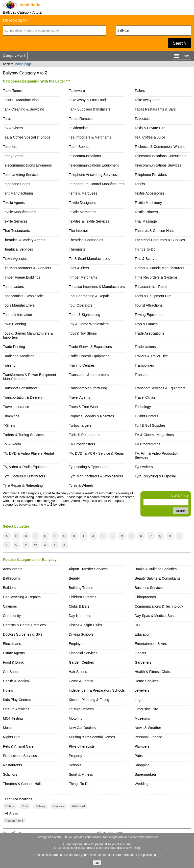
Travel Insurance (16, 407)
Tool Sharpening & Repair (89, 296)
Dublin (10, 806)
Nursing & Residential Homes (92, 737)
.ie (30, 5)
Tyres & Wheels (81, 485)
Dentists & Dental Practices (24, 625)
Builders (9, 588)
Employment (79, 644)
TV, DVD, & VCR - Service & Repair (97, 453)
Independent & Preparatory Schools (97, 690)
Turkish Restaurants (84, 435)
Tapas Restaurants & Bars (155, 109)
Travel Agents (79, 397)
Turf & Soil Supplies (150, 425)
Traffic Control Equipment (89, 356)
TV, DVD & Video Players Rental (28, 453)
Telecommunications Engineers (28, 165)
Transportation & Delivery (23, 397)
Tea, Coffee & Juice (150, 137)
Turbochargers (80, 425)
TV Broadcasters (82, 444)
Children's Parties (82, 597)
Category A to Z (14, 56)
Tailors (140, 91)
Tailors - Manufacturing (21, 100)
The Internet (78, 231)
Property (75, 756)
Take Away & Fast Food (87, 100)
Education (142, 634)
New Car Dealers (82, 728)
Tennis (140, 184)
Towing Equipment (149, 315)
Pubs (139, 756)
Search (179, 43)
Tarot (7, 119)
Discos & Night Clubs (85, 625)
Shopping (142, 765)
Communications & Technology (159, 606)
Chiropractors (145, 597)
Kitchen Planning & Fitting (89, 700)
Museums (142, 718)
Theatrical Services (18, 249)
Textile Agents (14, 203)
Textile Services (15, 221)
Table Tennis (13, 91)
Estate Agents (14, 653)
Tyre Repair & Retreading (23, 485)
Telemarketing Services (21, 175)
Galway (40, 806)
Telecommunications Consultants (160, 156)
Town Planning (15, 324)
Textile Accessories (150, 193)
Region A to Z (15, 821)
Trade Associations (150, 333)
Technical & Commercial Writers (160, 147)
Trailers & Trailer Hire (151, 356)
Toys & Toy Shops (83, 333)
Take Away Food (148, 100)
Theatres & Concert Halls (154, 231)
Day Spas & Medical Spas (155, 616)
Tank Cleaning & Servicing (24, 109)
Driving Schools (81, 634)
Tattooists (142, 119)
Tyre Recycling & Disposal (155, 476)
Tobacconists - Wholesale (23, 296)
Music (8, 728)
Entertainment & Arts (151, 644)
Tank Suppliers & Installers (90, 109)
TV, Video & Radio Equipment (26, 467)
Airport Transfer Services (88, 569)
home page (24, 64)
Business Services (149, 588)
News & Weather (148, 728)
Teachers (10, 147)
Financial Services (83, 653)
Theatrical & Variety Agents (24, 240)
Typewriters (144, 467)
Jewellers (142, 690)
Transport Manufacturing (88, 388)
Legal (139, 700)
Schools (75, 765)
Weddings (142, 784)
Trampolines (144, 365)
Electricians (12, 644)
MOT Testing (13, 718)
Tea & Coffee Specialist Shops (27, 137)
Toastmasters (14, 287)
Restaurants (13, 765)
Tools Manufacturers (19, 305)
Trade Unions (145, 347)
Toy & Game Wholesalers (89, 324)
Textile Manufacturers (20, 212)
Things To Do (145, 249)
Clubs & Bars (79, 606)
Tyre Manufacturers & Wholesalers (96, 476)
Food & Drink (13, 662)
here (157, 855)
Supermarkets (146, 774)
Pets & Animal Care (18, 746)
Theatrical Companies (86, 240)
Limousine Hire (146, 709)
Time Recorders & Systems (156, 277)
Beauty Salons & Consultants (157, 578)
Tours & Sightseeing (84, 315)
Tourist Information (18, 315)
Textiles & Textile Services (89, 221)
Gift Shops (11, 672)
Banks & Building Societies (156, 569)
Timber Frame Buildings (22, 277)
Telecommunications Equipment (94, 165)
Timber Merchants (83, 277)
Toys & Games (146, 324)
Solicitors (10, 774)
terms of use (12, 833)
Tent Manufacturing (18, 193)
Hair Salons (78, 672)
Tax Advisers (13, 128)
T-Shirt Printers (146, 416)
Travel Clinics (145, 397)
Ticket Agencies (15, 259)
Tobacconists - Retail (151, 287)
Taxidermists (79, 128)
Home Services (147, 681)
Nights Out (11, 737)
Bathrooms (12, 578)
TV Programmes (148, 444)
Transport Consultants (20, 388)
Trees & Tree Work (83, 407)
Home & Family (81, 681)
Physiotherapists (82, 746)
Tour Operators (80, 305)
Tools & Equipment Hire (153, 296)
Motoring (76, 718)
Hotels (8, 690)
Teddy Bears (13, 156)
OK (97, 863)
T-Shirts (9, 425)
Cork (25, 806)
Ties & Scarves (147, 259)
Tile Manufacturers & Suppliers (27, 268)
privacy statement (110, 833)
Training (9, 365)
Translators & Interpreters (89, 375)
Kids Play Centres (17, 700)
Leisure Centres (81, 709)
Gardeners (143, 662)
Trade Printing (14, 347)
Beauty (74, 578)
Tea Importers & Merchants (90, 137)
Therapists (77, 249)
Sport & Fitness (81, 774)
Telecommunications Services (158, 165)
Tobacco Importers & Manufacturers (97, 287)
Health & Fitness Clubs (153, 672)
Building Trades (81, 588)
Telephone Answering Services (93, 175)
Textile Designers (82, 203)
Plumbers (142, 746)
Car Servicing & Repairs (22, 597)
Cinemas (10, 606)
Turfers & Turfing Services (23, 435)
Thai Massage (146, 221)
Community (12, 616)
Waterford (78, 806)
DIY (138, 625)
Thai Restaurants (17, 231)
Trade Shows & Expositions (90, 347)
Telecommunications (85, 156)
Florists (140, 653)
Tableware (77, 91)
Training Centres (82, 365)
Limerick (58, 806)
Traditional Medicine (19, 356)
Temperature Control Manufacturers (97, 184)
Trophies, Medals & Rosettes (91, 416)
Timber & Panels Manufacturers (159, 268)
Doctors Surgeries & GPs (23, 634)
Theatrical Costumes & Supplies (160, 240)
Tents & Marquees (83, 193)
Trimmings (11, 416)
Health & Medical (16, 681)
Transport (142, 375)
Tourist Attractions (149, 305)
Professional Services (20, 756)
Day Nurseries (80, 616)
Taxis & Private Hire (150, 128)
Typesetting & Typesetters (89, 467)
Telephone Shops (17, 184)
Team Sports (79, 147)
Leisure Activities (16, 709)
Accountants (13, 569)
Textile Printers (146, 212)
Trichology (143, 407)
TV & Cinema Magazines (154, 435)
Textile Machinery (148, 203)
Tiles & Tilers (79, 268)
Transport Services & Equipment (160, 388)
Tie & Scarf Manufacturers (89, 259)
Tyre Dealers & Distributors (24, 476)
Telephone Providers (151, 175)
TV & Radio (12, 444)
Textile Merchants (82, 212)
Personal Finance (148, 737)
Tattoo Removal (81, 119)
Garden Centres (81, 662)
